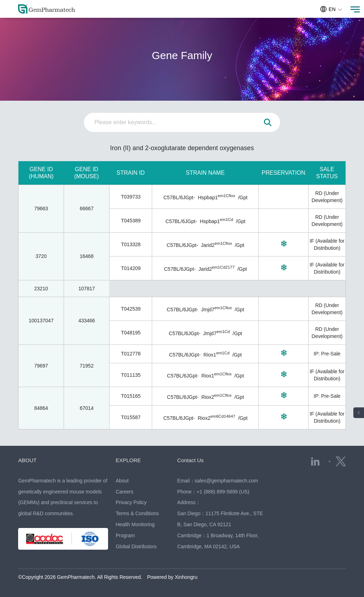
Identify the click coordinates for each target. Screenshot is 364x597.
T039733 (131, 197)
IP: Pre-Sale (327, 354)
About (122, 481)
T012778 (131, 354)
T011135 (131, 375)
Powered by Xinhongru (172, 577)
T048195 (131, 333)
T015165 (131, 396)
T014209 (131, 268)
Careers (124, 492)
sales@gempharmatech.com (226, 481)
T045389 (131, 221)
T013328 (131, 244)
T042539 (131, 309)
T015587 (131, 417)
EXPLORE (128, 460)
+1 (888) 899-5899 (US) (223, 492)
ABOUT (27, 460)
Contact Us (191, 460)
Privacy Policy (131, 502)
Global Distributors (136, 546)
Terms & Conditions (137, 513)
